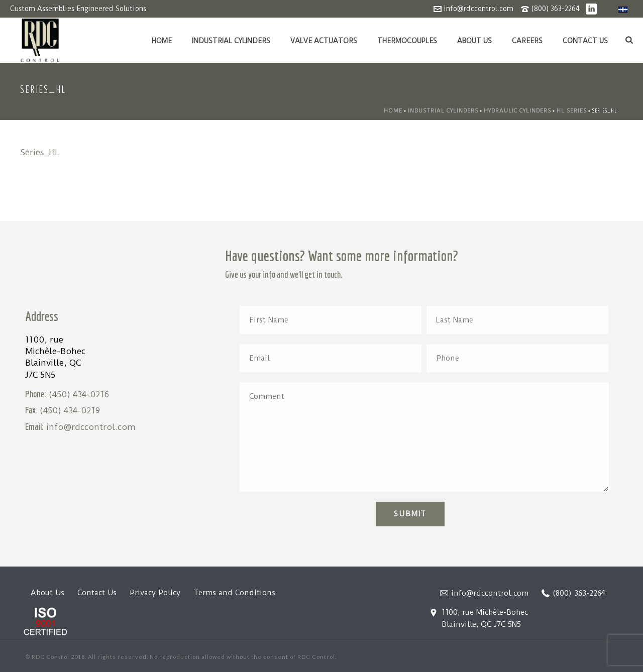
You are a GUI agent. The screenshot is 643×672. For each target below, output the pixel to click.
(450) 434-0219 (70, 410)
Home (162, 41)
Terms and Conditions (234, 593)
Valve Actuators (324, 41)
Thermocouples (407, 41)
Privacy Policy (155, 593)
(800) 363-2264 (555, 9)
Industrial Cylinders (231, 41)
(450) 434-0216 (79, 394)
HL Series (572, 111)
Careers (527, 41)
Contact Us (585, 41)
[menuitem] (623, 9)
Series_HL (40, 152)
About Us (474, 41)
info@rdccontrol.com (478, 9)
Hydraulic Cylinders (517, 111)
